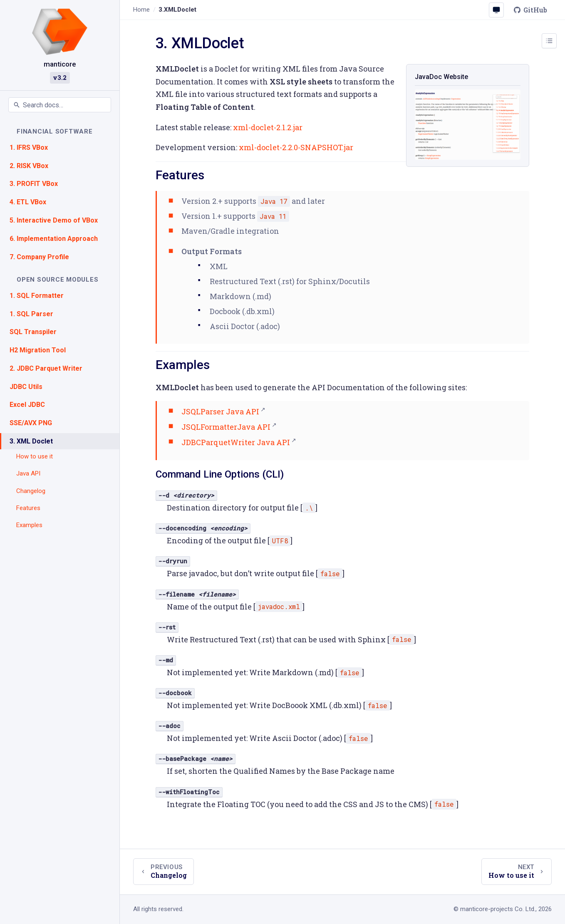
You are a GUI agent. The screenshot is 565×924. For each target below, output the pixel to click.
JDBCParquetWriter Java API (236, 442)
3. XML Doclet (31, 441)
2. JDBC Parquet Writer (46, 368)
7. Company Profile (39, 257)
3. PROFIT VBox (34, 184)
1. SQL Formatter (37, 296)
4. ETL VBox (28, 202)
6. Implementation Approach (54, 239)
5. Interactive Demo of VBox (54, 220)
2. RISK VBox (29, 166)
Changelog (31, 491)
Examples (29, 525)
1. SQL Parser (31, 314)
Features (28, 508)
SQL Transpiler (33, 332)
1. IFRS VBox (29, 147)
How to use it (35, 456)
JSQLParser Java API (220, 411)
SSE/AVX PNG (31, 423)
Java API (28, 473)
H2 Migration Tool (38, 350)
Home (141, 10)
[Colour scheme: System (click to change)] (496, 10)
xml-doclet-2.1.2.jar (268, 127)
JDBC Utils (26, 387)
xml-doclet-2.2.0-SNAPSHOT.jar (296, 147)
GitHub (530, 10)
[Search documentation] (60, 105)
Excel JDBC (27, 405)
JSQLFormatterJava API (226, 427)
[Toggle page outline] (549, 41)
